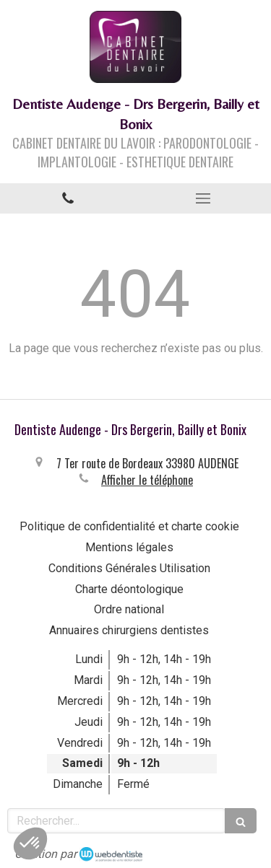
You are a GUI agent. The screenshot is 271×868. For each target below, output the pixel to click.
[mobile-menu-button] (204, 198)
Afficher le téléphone (147, 480)
